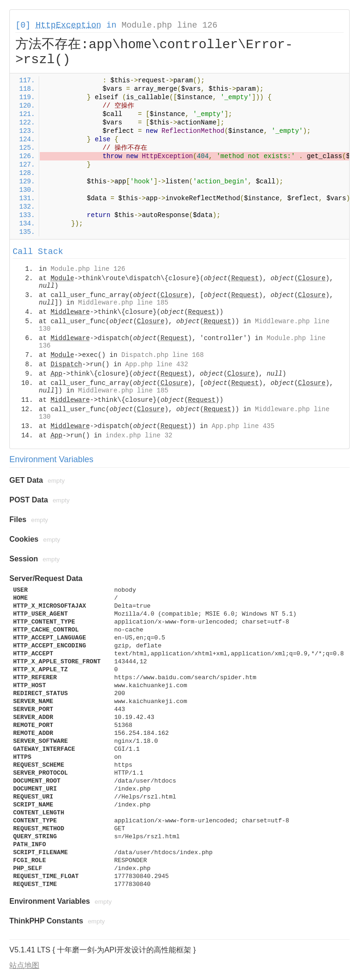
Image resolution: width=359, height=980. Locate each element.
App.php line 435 (243, 426)
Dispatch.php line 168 (162, 355)
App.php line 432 (157, 364)
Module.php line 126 (169, 25)
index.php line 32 (139, 436)
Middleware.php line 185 (123, 303)
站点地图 (24, 965)
